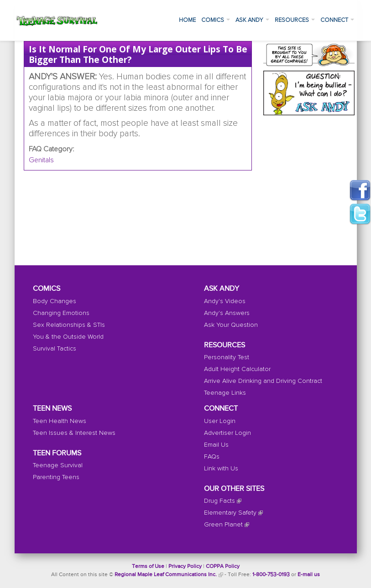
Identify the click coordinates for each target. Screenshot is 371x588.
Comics (216, 20)
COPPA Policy (223, 567)
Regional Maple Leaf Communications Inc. (166, 575)
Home (187, 20)
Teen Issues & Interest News (74, 433)
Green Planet (223, 525)
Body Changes (55, 301)
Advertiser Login (227, 433)
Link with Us (221, 469)
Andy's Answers (227, 313)
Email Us (216, 445)
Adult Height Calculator (237, 369)
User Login (220, 421)
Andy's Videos (225, 301)
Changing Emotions (61, 313)
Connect (337, 20)
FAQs (212, 457)
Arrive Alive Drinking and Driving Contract (263, 381)
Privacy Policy (185, 567)
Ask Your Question (231, 325)
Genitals (41, 160)
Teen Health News (60, 421)
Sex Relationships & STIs (69, 325)
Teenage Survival (58, 465)
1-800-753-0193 (271, 575)
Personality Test (227, 357)
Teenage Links (225, 393)
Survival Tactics (55, 349)
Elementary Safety (230, 513)
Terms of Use (148, 567)
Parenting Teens (56, 477)
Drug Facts (219, 501)
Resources (295, 20)
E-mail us (309, 575)
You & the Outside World (68, 337)
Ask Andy (252, 20)
